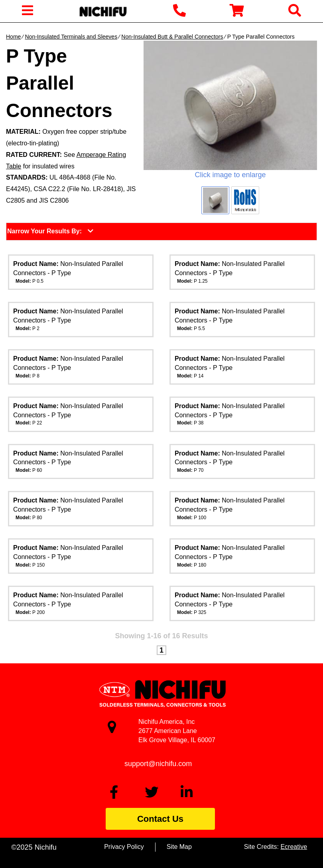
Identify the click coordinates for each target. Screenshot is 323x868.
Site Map (179, 847)
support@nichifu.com (158, 764)
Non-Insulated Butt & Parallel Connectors (172, 37)
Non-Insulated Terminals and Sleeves (71, 37)
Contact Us (160, 819)
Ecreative (294, 847)
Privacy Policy (124, 847)
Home (13, 37)
